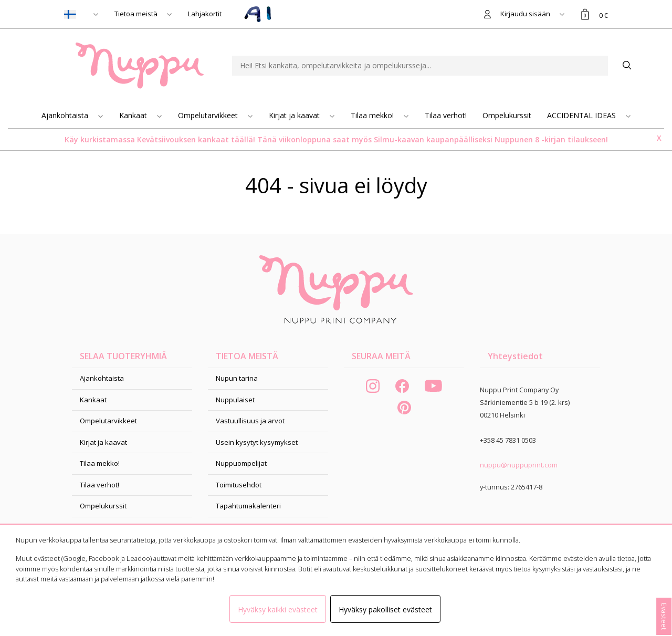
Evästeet (664, 616)
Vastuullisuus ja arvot (250, 421)
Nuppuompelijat (241, 463)
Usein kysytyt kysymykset (257, 442)
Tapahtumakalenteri (248, 506)
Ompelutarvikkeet (209, 115)
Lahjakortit (205, 14)
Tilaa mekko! (373, 115)
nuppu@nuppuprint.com (519, 465)
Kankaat (134, 115)
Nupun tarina (237, 378)
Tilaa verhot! (446, 115)
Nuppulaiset (235, 400)
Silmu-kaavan (398, 139)
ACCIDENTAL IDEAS (582, 115)
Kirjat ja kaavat (295, 115)
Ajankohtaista (66, 115)
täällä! (243, 139)
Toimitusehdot (239, 485)
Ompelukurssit (507, 115)
